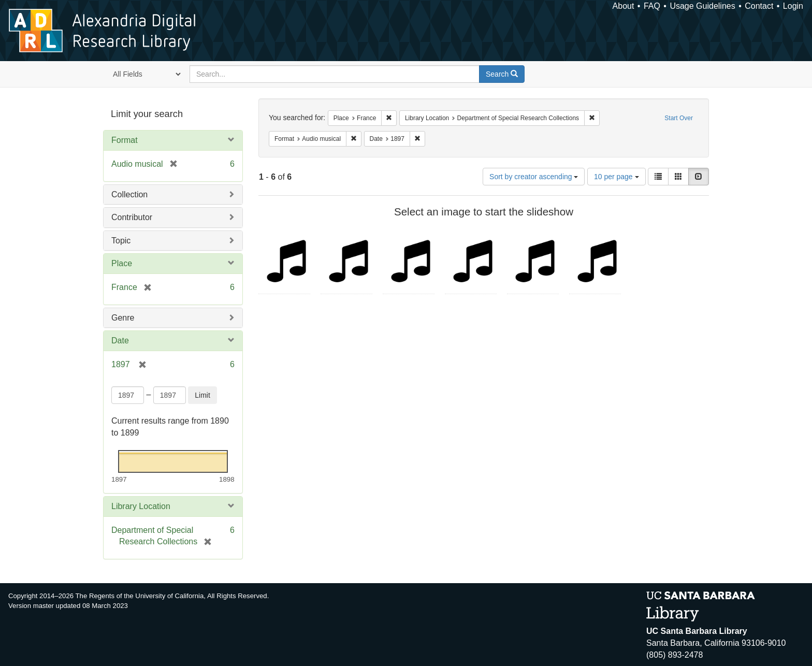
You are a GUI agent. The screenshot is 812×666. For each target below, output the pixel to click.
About (624, 6)
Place (122, 263)
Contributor (132, 217)
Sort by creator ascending (534, 177)
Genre (123, 318)
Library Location (141, 506)
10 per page (617, 177)
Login (793, 6)
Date (120, 341)
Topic (121, 241)
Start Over (679, 118)
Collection (129, 194)
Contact (759, 6)
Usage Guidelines (702, 6)
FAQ (652, 6)
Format (125, 140)
